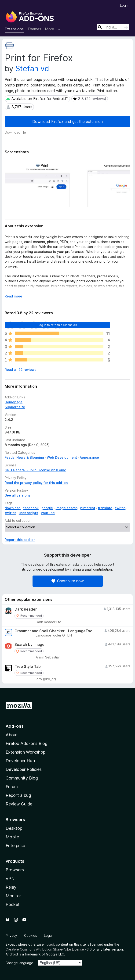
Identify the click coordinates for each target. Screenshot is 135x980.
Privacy (11, 935)
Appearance (89, 457)
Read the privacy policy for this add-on (36, 483)
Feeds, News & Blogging (24, 457)
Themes (34, 29)
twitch (120, 508)
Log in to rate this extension (57, 325)
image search (67, 508)
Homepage (14, 402)
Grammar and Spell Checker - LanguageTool (54, 631)
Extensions (14, 29)
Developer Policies (24, 769)
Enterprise (15, 846)
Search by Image (29, 645)
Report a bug (18, 795)
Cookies (31, 935)
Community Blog (22, 778)
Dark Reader (26, 609)
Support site (15, 407)
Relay (11, 887)
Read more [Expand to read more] (13, 296)
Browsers (15, 870)
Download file (15, 132)
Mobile (12, 837)
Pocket (13, 904)
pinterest (88, 508)
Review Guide (19, 804)
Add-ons (15, 726)
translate (105, 508)
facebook (31, 508)
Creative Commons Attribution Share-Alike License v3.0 (49, 949)
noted (49, 944)
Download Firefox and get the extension (67, 122)
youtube (48, 513)
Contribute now (68, 581)
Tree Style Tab (28, 667)
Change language (19, 963)
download (13, 508)
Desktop (14, 828)
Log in (125, 5)
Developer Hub (20, 761)
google (47, 508)
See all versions (18, 495)
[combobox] (113, 27)
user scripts (28, 513)
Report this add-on (20, 540)
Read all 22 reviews (21, 370)
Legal (48, 935)
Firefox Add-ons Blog (27, 743)
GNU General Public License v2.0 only (35, 470)
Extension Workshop (26, 752)
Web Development (62, 457)
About (12, 735)
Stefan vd (32, 69)
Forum (12, 787)
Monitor (13, 896)
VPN (10, 878)
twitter (10, 513)
